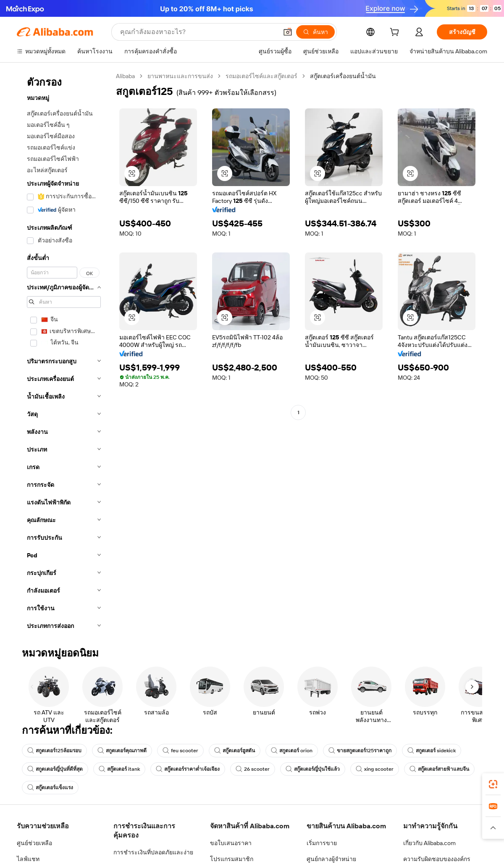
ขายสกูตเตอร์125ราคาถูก (360, 751)
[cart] (396, 33)
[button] (288, 32)
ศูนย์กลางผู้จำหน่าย (331, 859)
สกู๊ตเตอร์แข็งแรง (50, 788)
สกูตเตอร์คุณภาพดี (122, 751)
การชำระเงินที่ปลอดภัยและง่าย (153, 852)
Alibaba (125, 76)
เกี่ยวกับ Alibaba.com (429, 843)
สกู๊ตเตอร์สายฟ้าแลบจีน (439, 769)
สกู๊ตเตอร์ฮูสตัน (235, 751)
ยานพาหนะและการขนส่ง (180, 76)
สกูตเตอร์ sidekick (432, 751)
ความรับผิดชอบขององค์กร (437, 859)
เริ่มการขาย (322, 843)
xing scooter (375, 769)
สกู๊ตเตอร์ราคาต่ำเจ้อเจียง (188, 769)
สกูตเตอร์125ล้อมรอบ (54, 751)
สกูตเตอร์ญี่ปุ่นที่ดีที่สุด (55, 769)
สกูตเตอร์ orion (292, 751)
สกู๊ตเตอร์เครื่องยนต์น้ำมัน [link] (343, 76)
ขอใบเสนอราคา (231, 843)
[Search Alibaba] (198, 32)
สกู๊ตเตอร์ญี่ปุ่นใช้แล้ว (313, 769)
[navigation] (64, 353)
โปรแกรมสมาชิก (232, 859)
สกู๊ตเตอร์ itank (119, 769)
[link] (493, 784)
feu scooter (180, 751)
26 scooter (253, 769)
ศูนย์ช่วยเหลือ (34, 843)
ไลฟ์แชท (28, 859)
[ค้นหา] (315, 32)
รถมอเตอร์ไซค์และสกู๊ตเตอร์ (261, 76)
